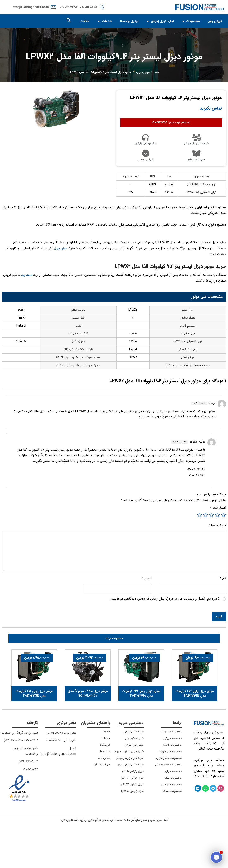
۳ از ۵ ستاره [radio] (211, 550)
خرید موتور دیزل (133, 777)
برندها (177, 762)
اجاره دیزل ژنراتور (160, 22)
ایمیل (146, 616)
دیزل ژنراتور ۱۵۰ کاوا (130, 827)
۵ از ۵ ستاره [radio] (199, 550)
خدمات (105, 22)
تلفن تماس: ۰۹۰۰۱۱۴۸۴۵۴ (60, 780)
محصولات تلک (172, 820)
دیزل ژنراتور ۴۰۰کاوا (131, 840)
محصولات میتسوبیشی (174, 805)
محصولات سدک (171, 833)
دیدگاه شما (217, 562)
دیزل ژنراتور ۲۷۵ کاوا (130, 833)
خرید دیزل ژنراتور (132, 771)
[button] (69, 21)
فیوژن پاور (215, 22)
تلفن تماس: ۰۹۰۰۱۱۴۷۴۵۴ (60, 772)
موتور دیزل (59, 260)
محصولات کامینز (171, 784)
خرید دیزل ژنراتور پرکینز (136, 802)
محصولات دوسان (170, 827)
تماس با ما (103, 797)
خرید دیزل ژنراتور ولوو (136, 812)
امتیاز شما (218, 542)
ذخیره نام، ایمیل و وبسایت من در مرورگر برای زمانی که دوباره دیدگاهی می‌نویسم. (165, 638)
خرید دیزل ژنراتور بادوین (135, 792)
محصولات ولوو (172, 814)
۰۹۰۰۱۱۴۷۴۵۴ (30, 808)
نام (223, 616)
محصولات (191, 22)
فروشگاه (104, 784)
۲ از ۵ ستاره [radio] (217, 550)
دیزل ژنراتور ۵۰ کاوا (131, 820)
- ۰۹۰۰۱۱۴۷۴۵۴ (70, 7)
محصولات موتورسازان (167, 797)
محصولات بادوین (170, 771)
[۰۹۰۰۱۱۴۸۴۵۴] (102, 6)
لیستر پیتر (26, 289)
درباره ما (104, 790)
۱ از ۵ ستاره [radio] (223, 550)
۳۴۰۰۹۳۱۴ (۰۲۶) (28, 800)
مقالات (85, 22)
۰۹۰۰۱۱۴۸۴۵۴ (89, 7)
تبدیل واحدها (129, 22)
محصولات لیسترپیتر (168, 790)
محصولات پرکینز (171, 777)
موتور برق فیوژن (133, 784)
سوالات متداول (100, 804)
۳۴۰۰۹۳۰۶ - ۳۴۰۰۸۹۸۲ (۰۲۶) (19, 780)
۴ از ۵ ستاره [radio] (205, 550)
